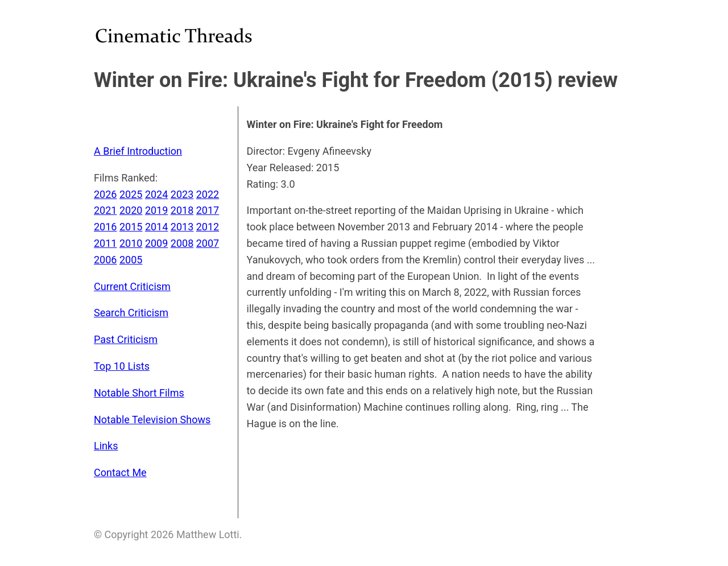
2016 (105, 227)
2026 (105, 194)
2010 (131, 243)
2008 (182, 243)
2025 (131, 194)
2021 (105, 210)
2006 (105, 260)
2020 (131, 210)
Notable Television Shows (152, 420)
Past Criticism (126, 339)
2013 (182, 227)
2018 (182, 210)
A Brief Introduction (138, 151)
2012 (208, 227)
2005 (131, 260)
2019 (156, 210)
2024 (156, 194)
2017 (208, 210)
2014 (156, 227)
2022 (208, 194)
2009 (156, 243)
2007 (208, 243)
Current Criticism (132, 286)
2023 (182, 194)
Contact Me (120, 472)
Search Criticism (131, 313)
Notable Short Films (139, 393)
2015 (131, 227)
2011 (105, 243)
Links (106, 446)
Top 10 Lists (122, 366)
